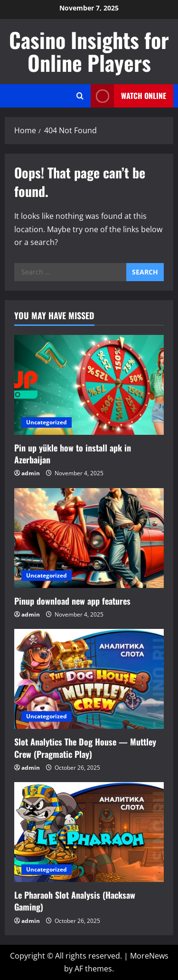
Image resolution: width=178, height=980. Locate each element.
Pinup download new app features (72, 601)
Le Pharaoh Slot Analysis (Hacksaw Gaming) (75, 901)
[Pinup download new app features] (89, 538)
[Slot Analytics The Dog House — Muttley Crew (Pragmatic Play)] (89, 679)
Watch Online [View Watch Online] (128, 96)
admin (31, 473)
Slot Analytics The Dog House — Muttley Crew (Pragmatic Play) (85, 748)
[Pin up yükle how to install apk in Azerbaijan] (89, 385)
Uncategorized (47, 422)
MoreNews (149, 956)
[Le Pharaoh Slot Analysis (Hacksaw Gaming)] (89, 832)
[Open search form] (80, 96)
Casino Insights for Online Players (89, 51)
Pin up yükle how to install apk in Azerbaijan (73, 454)
